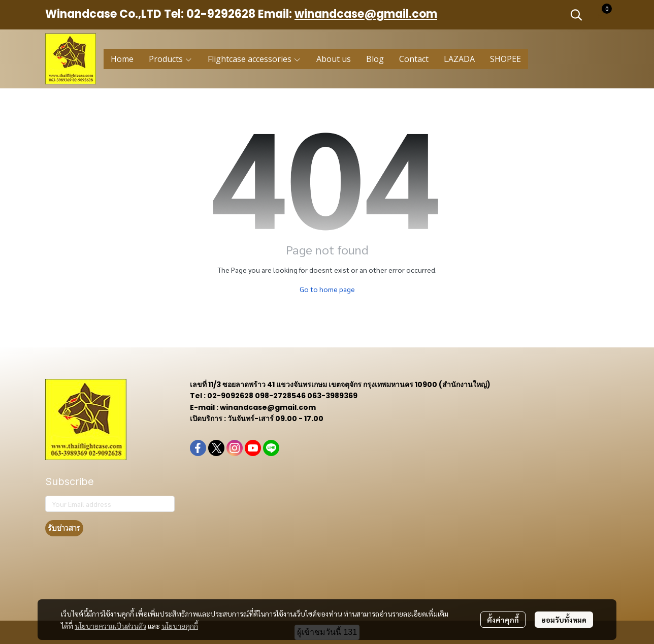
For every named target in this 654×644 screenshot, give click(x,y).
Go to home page (327, 289)
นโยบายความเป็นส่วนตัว (110, 626)
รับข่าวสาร (64, 528)
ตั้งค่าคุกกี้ (503, 620)
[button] (576, 15)
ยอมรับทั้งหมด (564, 620)
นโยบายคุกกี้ (180, 626)
